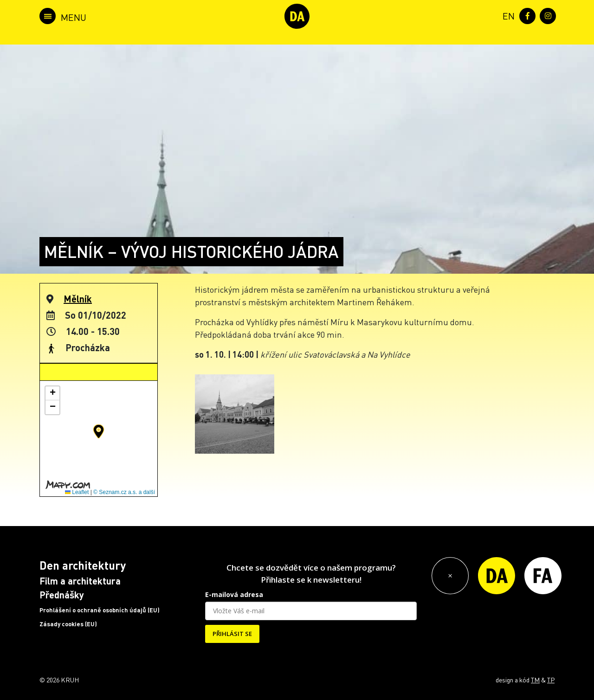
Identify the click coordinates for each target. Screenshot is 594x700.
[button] (99, 431)
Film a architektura (80, 581)
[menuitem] (507, 15)
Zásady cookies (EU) (68, 624)
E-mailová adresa (234, 594)
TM (535, 680)
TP (551, 680)
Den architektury (83, 565)
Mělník (78, 299)
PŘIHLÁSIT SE (232, 634)
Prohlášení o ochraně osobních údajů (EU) (100, 610)
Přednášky (62, 595)
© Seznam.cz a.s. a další (124, 492)
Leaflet (77, 492)
